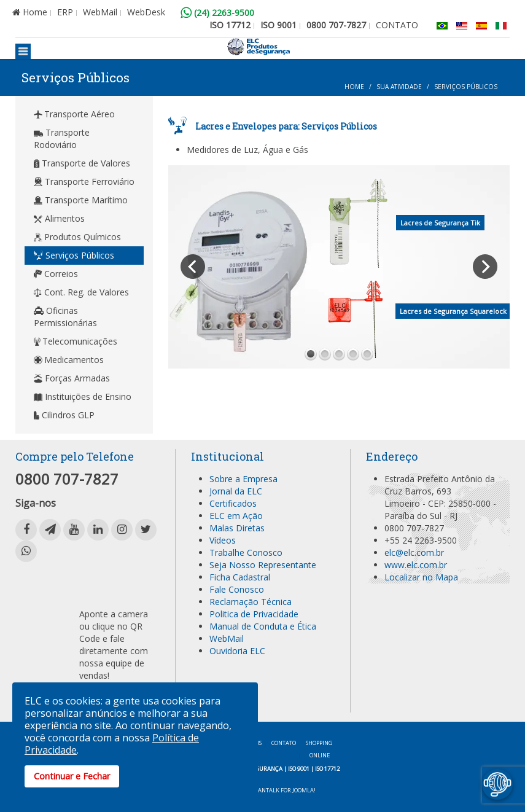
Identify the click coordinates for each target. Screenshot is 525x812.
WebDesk (146, 12)
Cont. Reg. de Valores (81, 292)
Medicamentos (69, 360)
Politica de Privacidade (254, 614)
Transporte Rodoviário (62, 139)
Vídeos (223, 540)
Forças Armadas (72, 378)
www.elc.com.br (416, 565)
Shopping (319, 750)
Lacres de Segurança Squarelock (453, 311)
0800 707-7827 (336, 25)
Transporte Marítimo (81, 200)
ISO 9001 (278, 25)
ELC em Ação (236, 516)
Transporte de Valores (82, 163)
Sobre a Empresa (243, 479)
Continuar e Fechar (72, 776)
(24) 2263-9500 (217, 13)
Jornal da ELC (236, 491)
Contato (284, 743)
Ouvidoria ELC (237, 651)
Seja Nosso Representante (263, 565)
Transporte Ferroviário (84, 182)
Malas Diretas (237, 528)
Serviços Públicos (74, 255)
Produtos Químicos (77, 237)
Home (30, 12)
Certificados (233, 503)
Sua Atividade (399, 87)
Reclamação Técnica (251, 602)
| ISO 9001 (297, 769)
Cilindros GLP (64, 415)
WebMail (100, 12)
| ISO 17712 (325, 769)
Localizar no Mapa (421, 577)
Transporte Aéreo (74, 114)
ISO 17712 (230, 25)
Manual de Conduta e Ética (263, 626)
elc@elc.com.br (414, 552)
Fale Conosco (237, 589)
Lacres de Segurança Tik (440, 223)
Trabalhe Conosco (246, 552)
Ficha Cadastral (240, 577)
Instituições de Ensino (83, 396)
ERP (65, 12)
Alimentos (59, 218)
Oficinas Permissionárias (65, 317)
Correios (56, 274)
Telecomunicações (76, 341)
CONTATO (397, 25)
